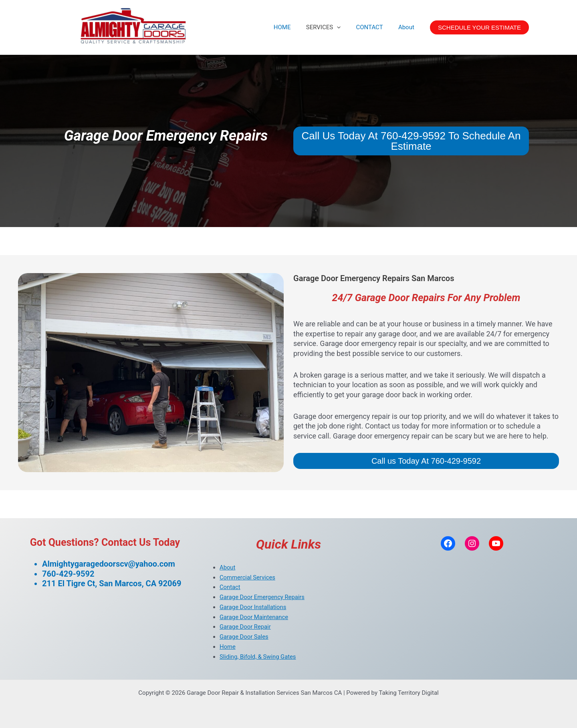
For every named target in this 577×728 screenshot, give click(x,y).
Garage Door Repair (246, 627)
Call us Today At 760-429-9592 (426, 461)
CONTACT (374, 27)
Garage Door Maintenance (254, 617)
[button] (479, 27)
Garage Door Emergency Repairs (263, 597)
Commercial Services (248, 577)
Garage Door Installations (253, 607)
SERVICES (332, 27)
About (408, 27)
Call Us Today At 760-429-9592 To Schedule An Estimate (411, 141)
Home (228, 647)
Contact (230, 587)
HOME (294, 27)
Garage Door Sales (244, 637)
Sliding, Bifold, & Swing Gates (258, 657)
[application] (345, 27)
